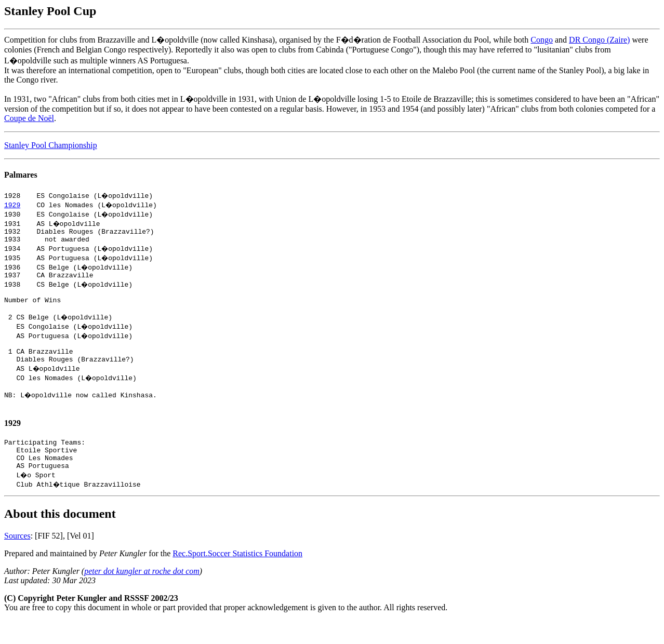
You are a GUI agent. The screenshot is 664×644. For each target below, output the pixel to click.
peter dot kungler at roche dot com (142, 594)
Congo (542, 40)
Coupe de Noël (29, 118)
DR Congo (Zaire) (599, 40)
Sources (17, 559)
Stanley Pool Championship (51, 145)
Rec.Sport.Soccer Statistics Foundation (237, 577)
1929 (12, 205)
